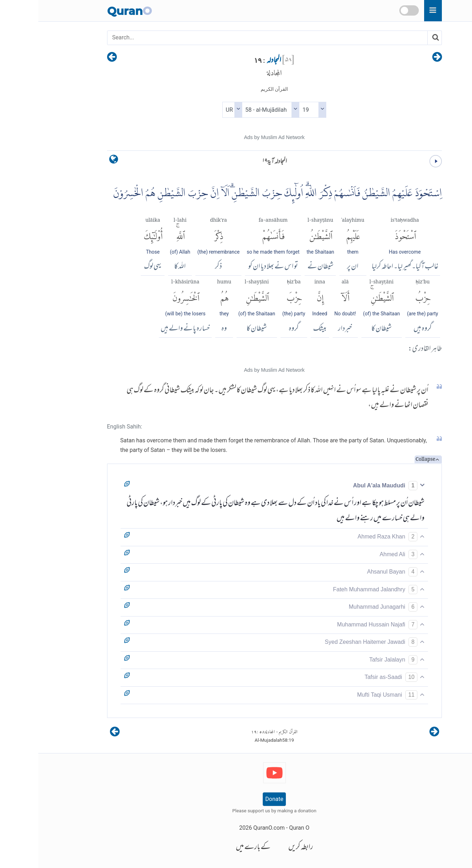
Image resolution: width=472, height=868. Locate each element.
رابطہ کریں (262, 848)
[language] (75, 161)
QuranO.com (231, 828)
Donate (236, 799)
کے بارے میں (215, 848)
